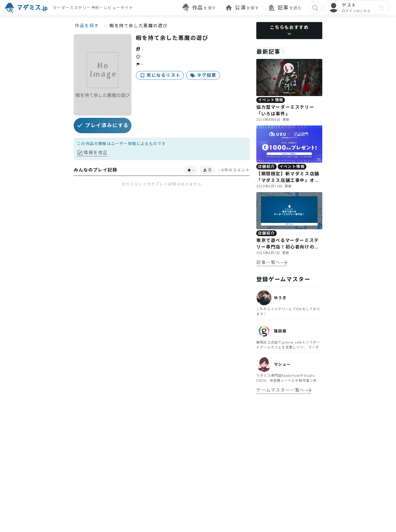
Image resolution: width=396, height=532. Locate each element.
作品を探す (87, 26)
